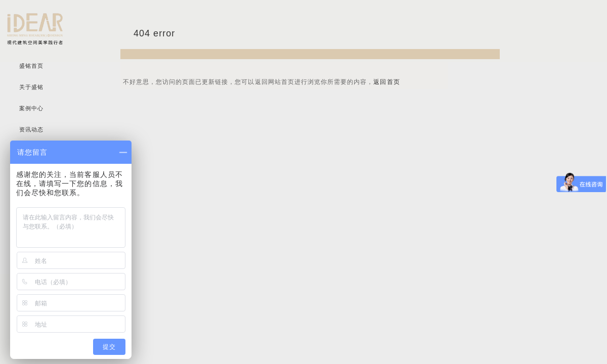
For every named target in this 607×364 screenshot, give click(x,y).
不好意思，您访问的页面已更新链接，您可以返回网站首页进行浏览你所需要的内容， (262, 82)
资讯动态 (31, 130)
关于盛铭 (31, 87)
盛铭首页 (31, 66)
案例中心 (31, 108)
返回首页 (386, 82)
